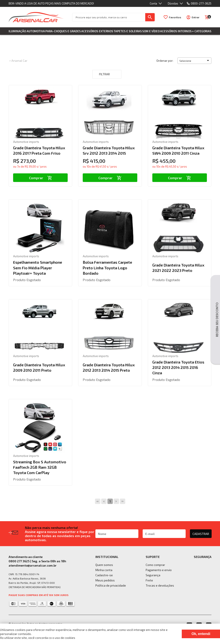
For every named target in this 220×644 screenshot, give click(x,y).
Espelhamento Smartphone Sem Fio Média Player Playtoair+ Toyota (38, 268)
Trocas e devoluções (160, 585)
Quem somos (104, 565)
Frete (149, 580)
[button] (194, 61)
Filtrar (107, 74)
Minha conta (104, 570)
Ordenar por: (165, 61)
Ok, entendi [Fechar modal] (201, 634)
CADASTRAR (201, 534)
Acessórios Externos (97, 31)
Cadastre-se (104, 575)
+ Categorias (202, 31)
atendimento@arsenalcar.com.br (33, 565)
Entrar (196, 17)
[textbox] (109, 17)
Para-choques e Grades (63, 31)
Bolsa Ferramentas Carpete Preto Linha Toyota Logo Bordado (107, 268)
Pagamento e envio (159, 570)
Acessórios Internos (176, 31)
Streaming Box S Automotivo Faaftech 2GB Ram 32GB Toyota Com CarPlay (40, 467)
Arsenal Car (19, 61)
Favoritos (175, 17)
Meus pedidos (105, 580)
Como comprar (155, 565)
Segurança (153, 575)
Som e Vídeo (151, 31)
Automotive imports (26, 142)
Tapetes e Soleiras (128, 31)
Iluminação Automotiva (27, 31)
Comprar (40, 178)
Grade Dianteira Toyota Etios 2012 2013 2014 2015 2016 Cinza (178, 367)
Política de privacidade (111, 585)
